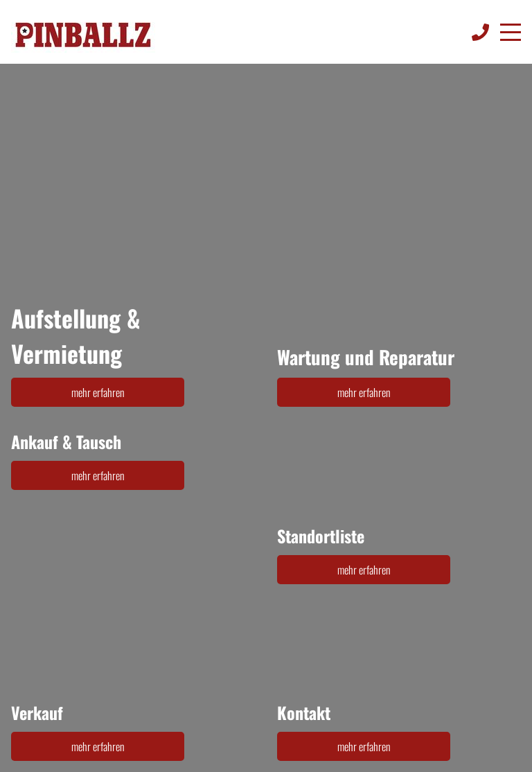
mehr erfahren (98, 392)
